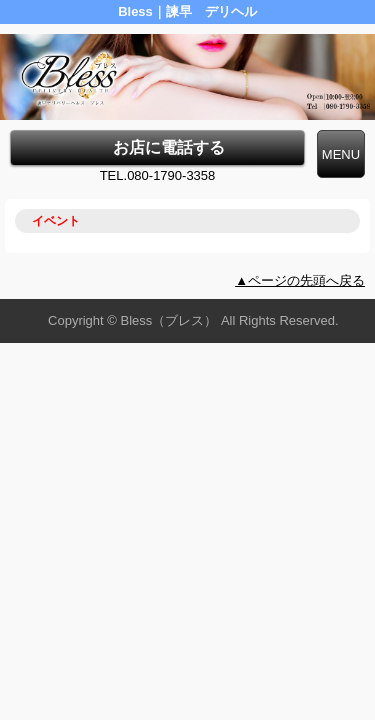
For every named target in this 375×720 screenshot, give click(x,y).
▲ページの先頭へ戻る (300, 280)
